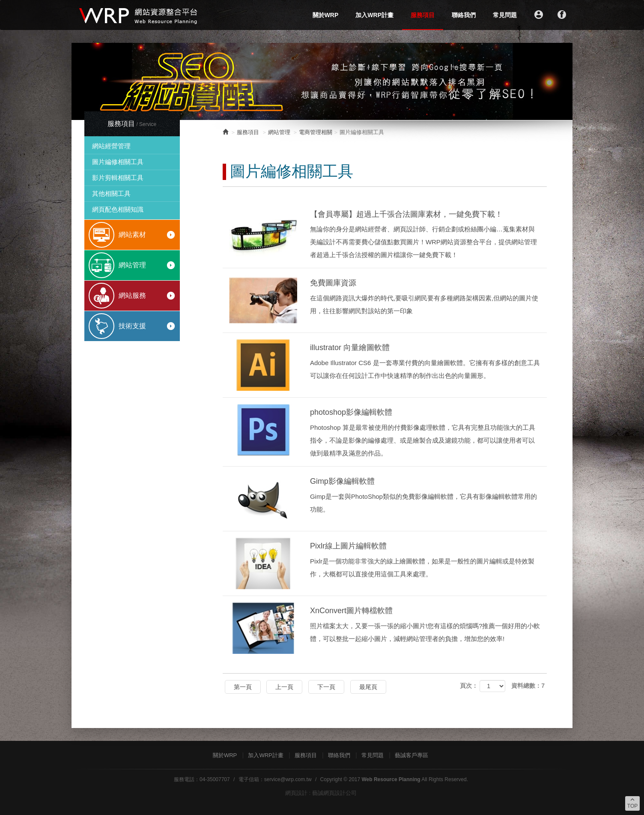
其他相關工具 (111, 193)
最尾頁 (368, 687)
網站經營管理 (111, 146)
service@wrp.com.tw (288, 779)
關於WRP (326, 15)
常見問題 (505, 15)
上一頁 (284, 687)
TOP (632, 803)
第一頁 (243, 687)
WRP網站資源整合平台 (139, 15)
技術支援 (147, 326)
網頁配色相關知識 (118, 209)
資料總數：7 (528, 686)
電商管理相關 (316, 132)
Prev (83, 81)
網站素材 (147, 235)
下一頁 (326, 687)
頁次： (469, 686)
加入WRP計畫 (374, 15)
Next (561, 81)
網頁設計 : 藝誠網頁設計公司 (321, 793)
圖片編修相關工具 (118, 162)
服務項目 (423, 15)
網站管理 (147, 265)
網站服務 (147, 296)
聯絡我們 (464, 15)
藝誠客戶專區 (411, 755)
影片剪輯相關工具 (118, 178)
